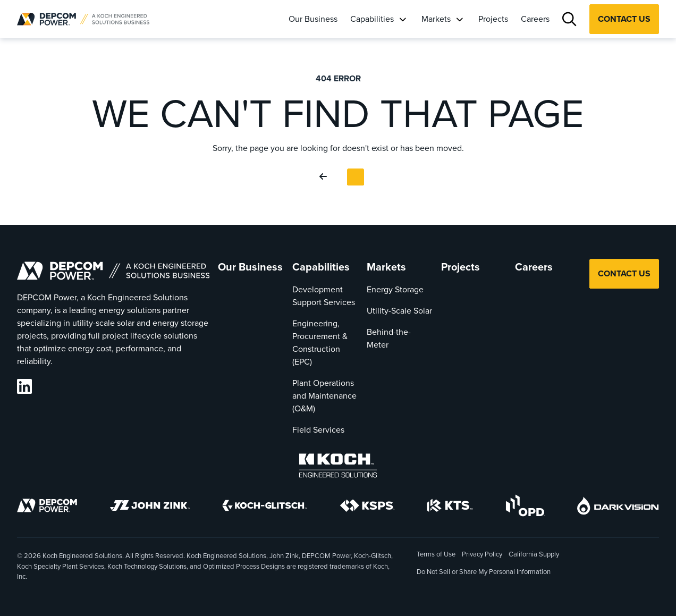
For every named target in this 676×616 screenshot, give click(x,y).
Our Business (313, 19)
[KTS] (450, 507)
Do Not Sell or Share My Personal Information (484, 572)
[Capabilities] (402, 19)
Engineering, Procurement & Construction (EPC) (320, 343)
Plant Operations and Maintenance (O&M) (324, 396)
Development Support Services (324, 296)
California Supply (534, 554)
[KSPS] (367, 508)
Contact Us (624, 19)
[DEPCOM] (47, 507)
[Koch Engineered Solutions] (338, 467)
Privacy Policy (482, 554)
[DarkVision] (618, 508)
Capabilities (372, 19)
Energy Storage (395, 289)
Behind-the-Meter (389, 338)
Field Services (318, 430)
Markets (436, 19)
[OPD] (525, 507)
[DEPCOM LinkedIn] (24, 387)
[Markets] (459, 19)
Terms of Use (436, 554)
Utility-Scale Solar (399, 311)
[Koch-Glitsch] (265, 507)
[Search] (569, 19)
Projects (493, 19)
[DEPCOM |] (83, 19)
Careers (535, 19)
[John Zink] (150, 507)
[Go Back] (325, 177)
